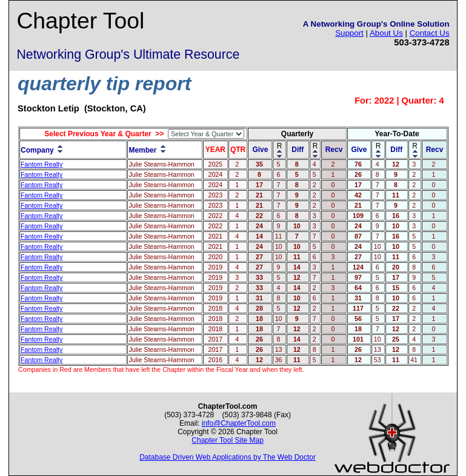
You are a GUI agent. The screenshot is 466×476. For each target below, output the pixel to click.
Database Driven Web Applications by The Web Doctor (228, 457)
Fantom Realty (42, 164)
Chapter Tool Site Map (228, 440)
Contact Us (430, 33)
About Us (386, 33)
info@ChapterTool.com (239, 423)
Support (349, 33)
